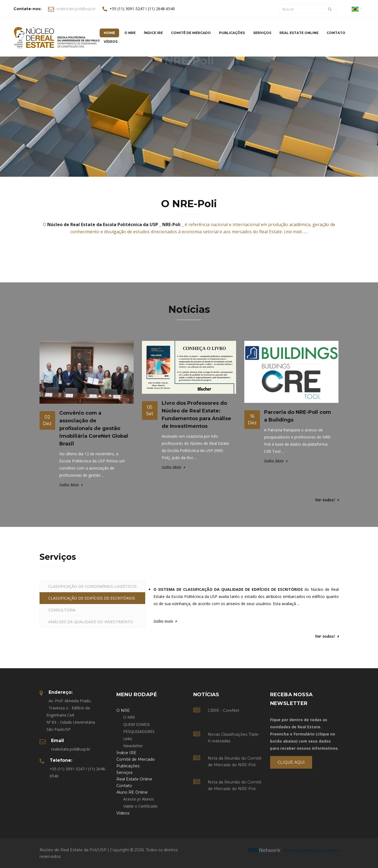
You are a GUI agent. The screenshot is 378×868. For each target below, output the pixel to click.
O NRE (129, 717)
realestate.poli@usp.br (76, 9)
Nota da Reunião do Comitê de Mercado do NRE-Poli (235, 762)
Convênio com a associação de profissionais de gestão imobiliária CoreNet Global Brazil (94, 428)
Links (128, 739)
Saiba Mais (69, 485)
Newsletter (133, 746)
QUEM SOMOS (137, 724)
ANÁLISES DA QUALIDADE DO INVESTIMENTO (91, 622)
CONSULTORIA (62, 610)
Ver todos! (325, 500)
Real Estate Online (299, 33)
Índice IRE (153, 33)
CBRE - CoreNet (224, 710)
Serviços (262, 33)
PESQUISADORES (139, 731)
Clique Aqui (291, 762)
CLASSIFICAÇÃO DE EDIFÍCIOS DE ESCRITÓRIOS (92, 598)
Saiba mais (163, 621)
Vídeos (111, 42)
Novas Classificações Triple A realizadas (233, 738)
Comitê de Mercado (191, 33)
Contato (336, 33)
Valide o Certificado (140, 806)
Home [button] (109, 33)
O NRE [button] (130, 33)
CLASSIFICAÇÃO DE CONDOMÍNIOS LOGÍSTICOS (93, 586)
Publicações (232, 33)
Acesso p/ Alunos (139, 799)
